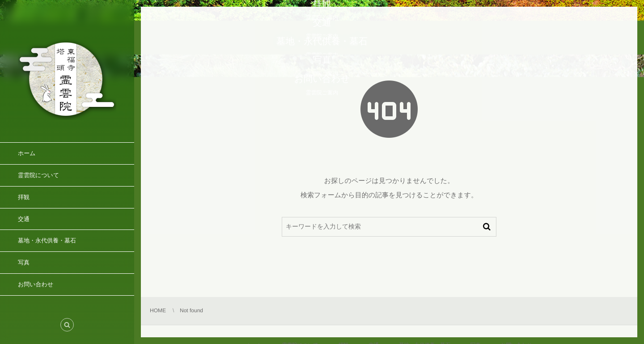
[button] (67, 325)
